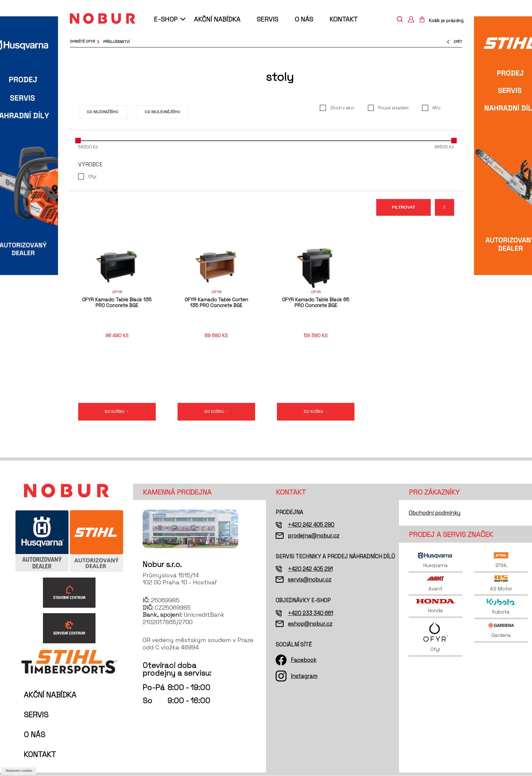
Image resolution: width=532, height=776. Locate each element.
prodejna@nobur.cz (314, 536)
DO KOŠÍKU (117, 412)
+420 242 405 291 (310, 569)
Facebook (303, 660)
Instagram (304, 676)
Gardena (501, 630)
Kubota (501, 607)
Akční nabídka (217, 19)
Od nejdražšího (102, 112)
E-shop (166, 19)
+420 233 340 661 (310, 613)
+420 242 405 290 (311, 525)
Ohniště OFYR (82, 41)
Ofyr (435, 637)
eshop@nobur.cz (310, 624)
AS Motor (501, 584)
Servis (267, 19)
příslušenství (116, 41)
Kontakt (344, 19)
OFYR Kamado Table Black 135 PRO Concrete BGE (117, 302)
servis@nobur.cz (310, 580)
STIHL (501, 561)
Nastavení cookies (19, 771)
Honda (435, 606)
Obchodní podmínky (434, 513)
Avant (436, 584)
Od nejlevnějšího (162, 112)
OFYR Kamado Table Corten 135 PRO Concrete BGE (216, 302)
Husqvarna (435, 561)
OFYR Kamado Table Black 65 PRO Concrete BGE (316, 302)
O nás (304, 19)
